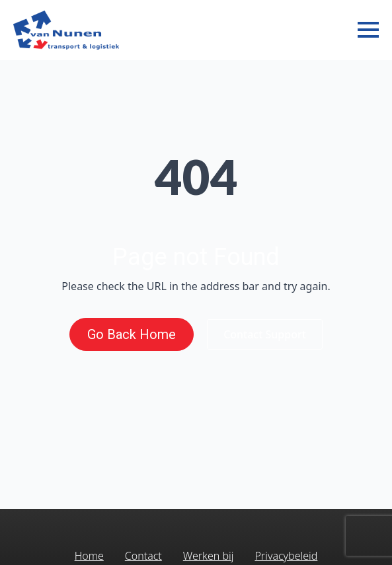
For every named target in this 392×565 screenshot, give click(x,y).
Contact (143, 556)
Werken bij (209, 556)
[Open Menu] (368, 30)
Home (89, 556)
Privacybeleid (286, 556)
